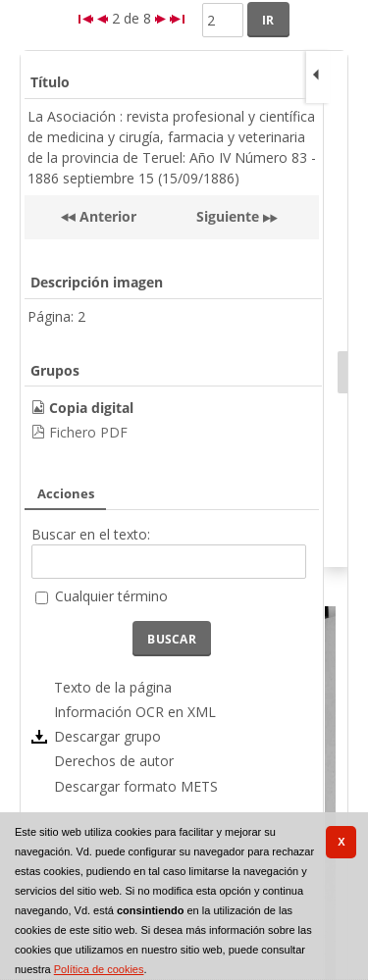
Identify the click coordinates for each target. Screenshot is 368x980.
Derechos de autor (114, 761)
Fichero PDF (88, 432)
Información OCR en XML (135, 712)
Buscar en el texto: (91, 534)
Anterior (106, 216)
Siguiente (228, 216)
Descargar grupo (107, 736)
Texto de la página (113, 687)
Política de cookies (99, 969)
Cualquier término (111, 596)
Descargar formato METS (136, 786)
